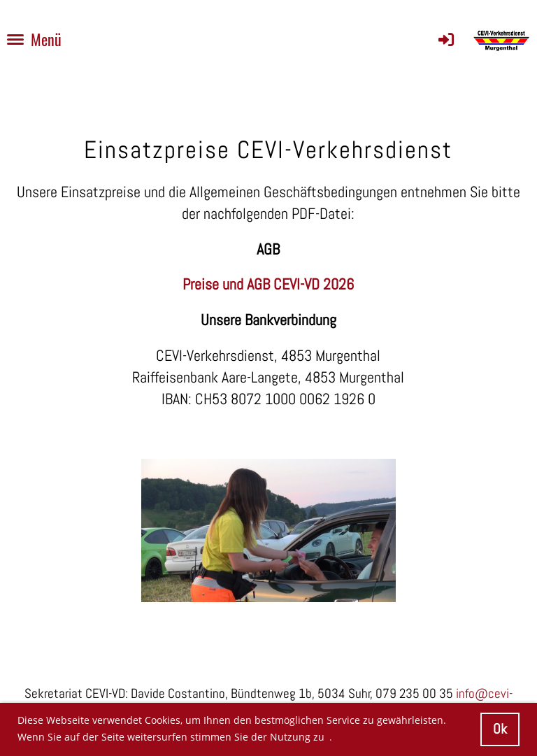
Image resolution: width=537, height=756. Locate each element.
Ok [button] (500, 729)
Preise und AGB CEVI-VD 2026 (268, 284)
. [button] (331, 737)
